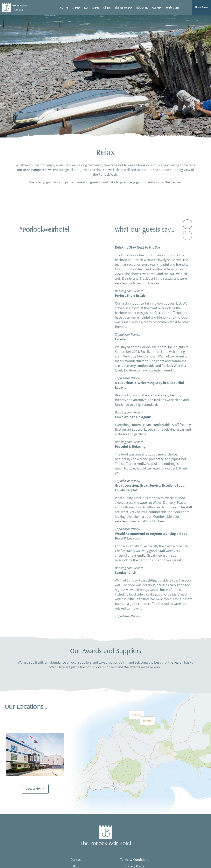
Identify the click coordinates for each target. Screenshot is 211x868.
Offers (107, 8)
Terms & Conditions (135, 860)
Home (64, 8)
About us (142, 8)
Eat (86, 8)
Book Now (201, 7)
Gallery (157, 8)
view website (35, 789)
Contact (76, 860)
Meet (96, 8)
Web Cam (172, 8)
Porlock (137, 715)
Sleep (76, 8)
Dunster (148, 721)
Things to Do (123, 8)
